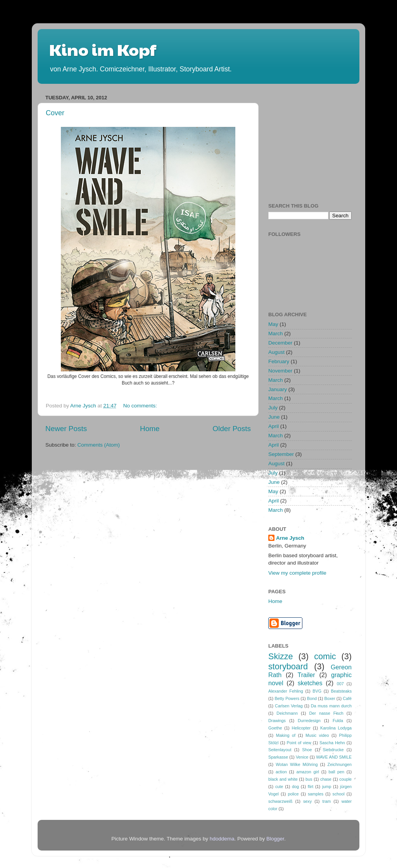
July (273, 408)
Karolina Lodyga (336, 728)
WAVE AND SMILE (334, 757)
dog (295, 787)
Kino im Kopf (103, 49)
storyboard (288, 666)
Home (150, 429)
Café (347, 698)
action (281, 772)
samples (316, 794)
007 (340, 684)
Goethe (275, 728)
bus (309, 779)
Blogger (275, 839)
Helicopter (301, 728)
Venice (302, 757)
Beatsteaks (341, 691)
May (273, 324)
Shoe (307, 750)
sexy (307, 801)
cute (279, 787)
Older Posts (232, 429)
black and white (283, 779)
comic (325, 656)
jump (327, 787)
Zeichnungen (340, 764)
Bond (312, 698)
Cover (55, 113)
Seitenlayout (280, 750)
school (339, 794)
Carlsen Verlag (289, 706)
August (276, 352)
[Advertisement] (326, 140)
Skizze (281, 656)
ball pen (337, 772)
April (274, 426)
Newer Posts (66, 429)
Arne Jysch (290, 538)
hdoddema (222, 839)
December (280, 343)
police (293, 794)
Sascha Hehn (332, 743)
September (281, 454)
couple (345, 779)
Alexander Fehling (286, 691)
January (278, 389)
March (276, 334)
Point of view (299, 743)
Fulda (338, 721)
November (280, 371)
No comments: (141, 406)
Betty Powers (287, 698)
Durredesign (309, 721)
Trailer (306, 675)
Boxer (330, 698)
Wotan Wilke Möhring (297, 764)
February (279, 361)
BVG (317, 691)
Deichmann (287, 713)
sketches (310, 683)
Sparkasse (278, 757)
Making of (286, 735)
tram (327, 801)
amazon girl (308, 772)
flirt (311, 787)
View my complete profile (297, 573)
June (274, 417)
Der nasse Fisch (326, 713)
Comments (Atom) (99, 445)
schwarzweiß (280, 801)
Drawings (277, 721)
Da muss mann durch (331, 706)
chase (326, 779)
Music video (317, 735)
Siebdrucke (333, 750)
